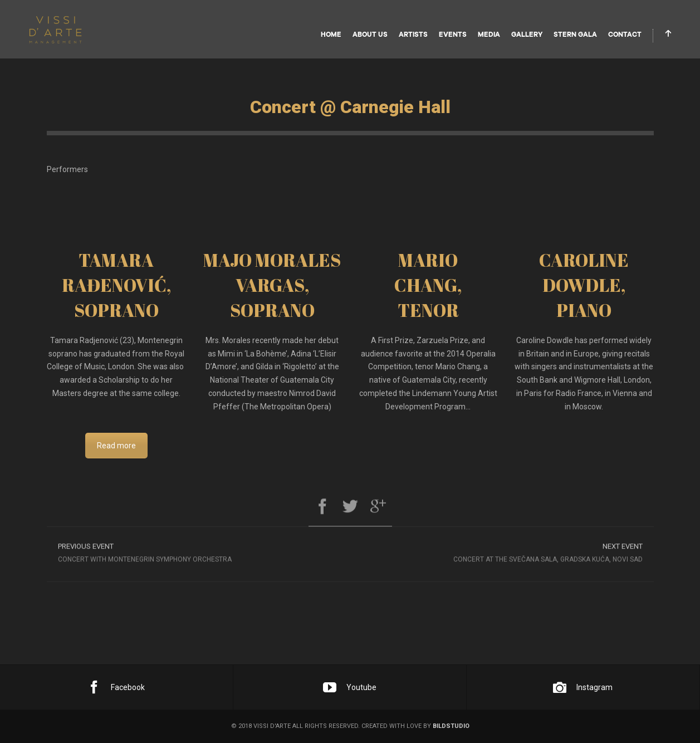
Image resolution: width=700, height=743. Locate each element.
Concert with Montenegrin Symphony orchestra (199, 555)
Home (331, 35)
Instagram (583, 687)
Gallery (527, 35)
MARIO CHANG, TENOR (428, 285)
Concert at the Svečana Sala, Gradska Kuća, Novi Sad (502, 555)
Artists (413, 35)
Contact (625, 35)
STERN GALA (575, 35)
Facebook (116, 687)
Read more (116, 446)
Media (489, 35)
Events (453, 35)
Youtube (350, 687)
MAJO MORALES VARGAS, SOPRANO (272, 285)
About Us (370, 35)
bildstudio (451, 726)
